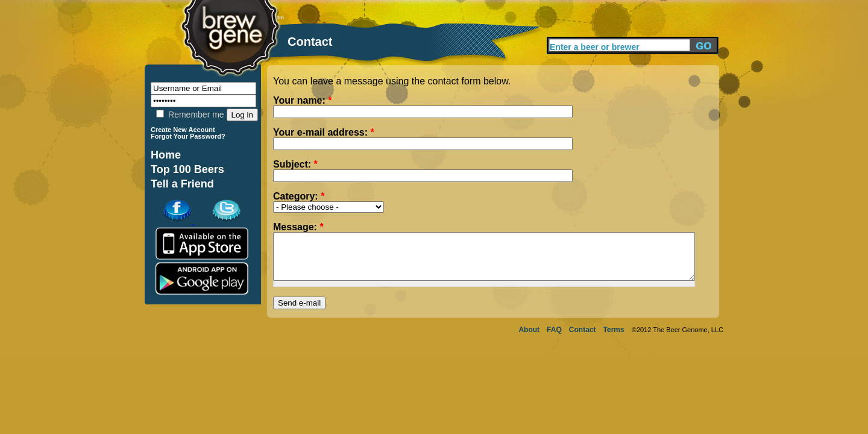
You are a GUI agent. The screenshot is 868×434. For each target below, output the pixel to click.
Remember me (190, 115)
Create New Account (183, 130)
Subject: (295, 165)
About (529, 339)
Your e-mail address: (324, 133)
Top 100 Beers (187, 169)
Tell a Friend (182, 184)
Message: (298, 227)
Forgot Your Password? (188, 136)
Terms (614, 339)
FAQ (554, 339)
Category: (299, 197)
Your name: (303, 101)
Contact (583, 339)
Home (166, 155)
